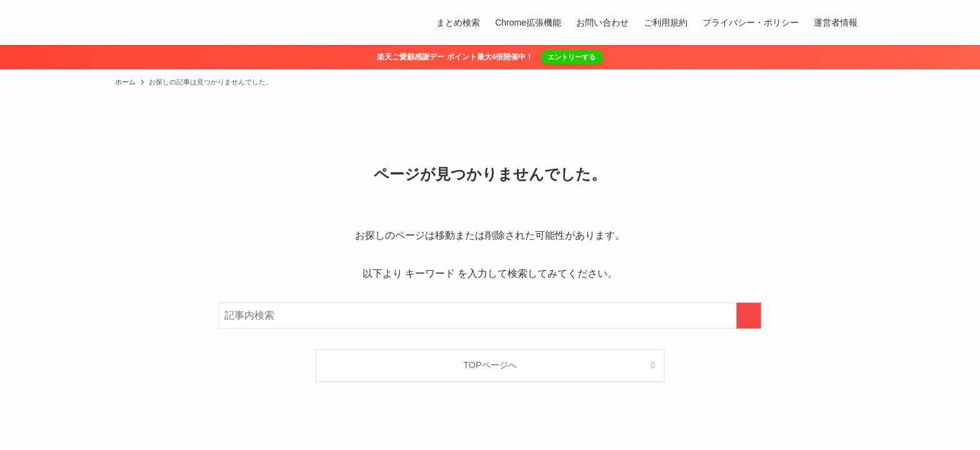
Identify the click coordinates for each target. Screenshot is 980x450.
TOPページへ (490, 365)
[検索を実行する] (749, 316)
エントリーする (572, 57)
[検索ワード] (490, 316)
